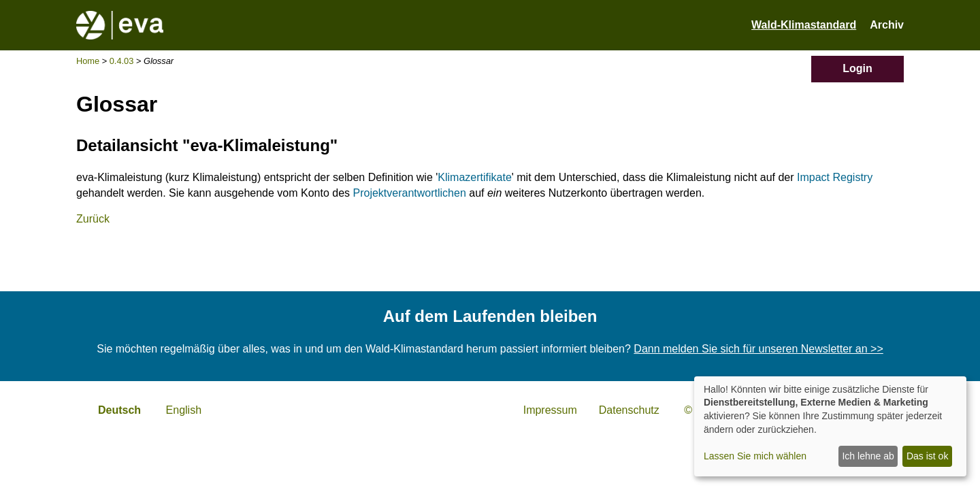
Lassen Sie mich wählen (755, 456)
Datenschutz (629, 410)
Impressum (550, 410)
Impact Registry (835, 177)
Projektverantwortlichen (410, 193)
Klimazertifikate (474, 177)
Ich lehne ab (868, 456)
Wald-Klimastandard (804, 25)
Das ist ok (927, 456)
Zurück (93, 219)
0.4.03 (122, 61)
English (184, 410)
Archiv (887, 25)
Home (88, 61)
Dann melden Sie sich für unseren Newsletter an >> (758, 349)
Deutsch (119, 410)
